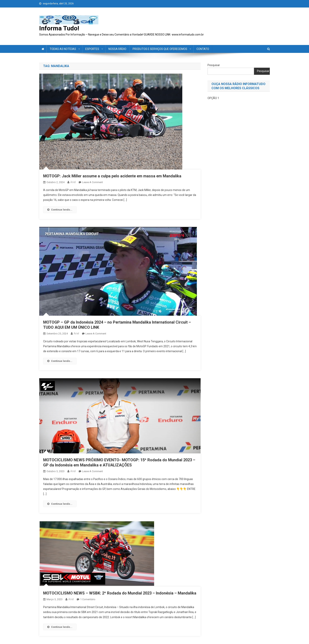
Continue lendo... (60, 210)
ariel (73, 182)
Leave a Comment (93, 182)
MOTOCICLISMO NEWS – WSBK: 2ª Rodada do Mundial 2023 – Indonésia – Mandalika (120, 593)
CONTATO (203, 49)
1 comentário (88, 599)
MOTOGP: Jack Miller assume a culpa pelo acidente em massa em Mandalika (112, 176)
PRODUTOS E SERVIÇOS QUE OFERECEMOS (160, 49)
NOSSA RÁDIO (117, 49)
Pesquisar (214, 65)
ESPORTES (92, 49)
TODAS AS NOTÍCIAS (63, 49)
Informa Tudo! (59, 28)
